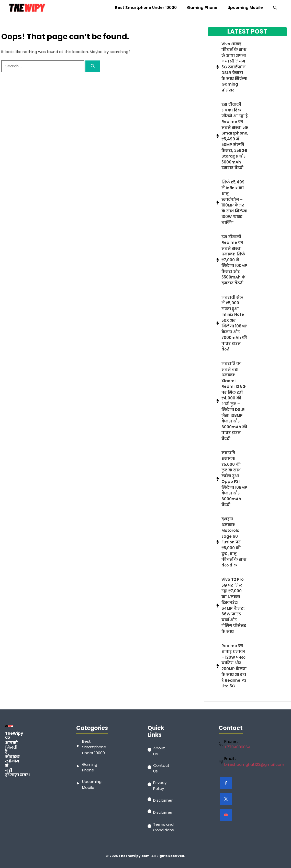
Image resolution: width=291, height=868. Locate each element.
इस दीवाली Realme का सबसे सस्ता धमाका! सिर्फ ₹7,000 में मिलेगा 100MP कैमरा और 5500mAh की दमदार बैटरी (234, 260)
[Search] (93, 66)
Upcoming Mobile (245, 8)
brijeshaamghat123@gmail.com (254, 764)
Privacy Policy (160, 786)
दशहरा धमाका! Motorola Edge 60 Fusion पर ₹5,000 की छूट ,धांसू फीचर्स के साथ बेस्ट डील (234, 542)
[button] (275, 8)
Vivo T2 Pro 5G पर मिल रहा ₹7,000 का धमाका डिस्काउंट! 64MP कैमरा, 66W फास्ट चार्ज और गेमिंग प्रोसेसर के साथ (234, 605)
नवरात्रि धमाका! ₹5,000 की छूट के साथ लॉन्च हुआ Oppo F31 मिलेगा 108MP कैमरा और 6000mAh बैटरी (234, 479)
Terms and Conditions (164, 827)
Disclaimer (163, 800)
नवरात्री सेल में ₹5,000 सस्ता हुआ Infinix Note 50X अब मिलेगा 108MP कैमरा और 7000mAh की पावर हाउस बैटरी (234, 323)
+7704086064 (237, 747)
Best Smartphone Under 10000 (146, 8)
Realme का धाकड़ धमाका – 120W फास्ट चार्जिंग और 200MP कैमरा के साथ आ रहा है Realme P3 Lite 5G (234, 666)
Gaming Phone (202, 8)
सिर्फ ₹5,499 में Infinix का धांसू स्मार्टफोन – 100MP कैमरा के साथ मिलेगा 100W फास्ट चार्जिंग (234, 202)
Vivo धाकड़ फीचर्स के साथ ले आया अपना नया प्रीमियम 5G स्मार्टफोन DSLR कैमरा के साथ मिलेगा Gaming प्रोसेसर (234, 67)
